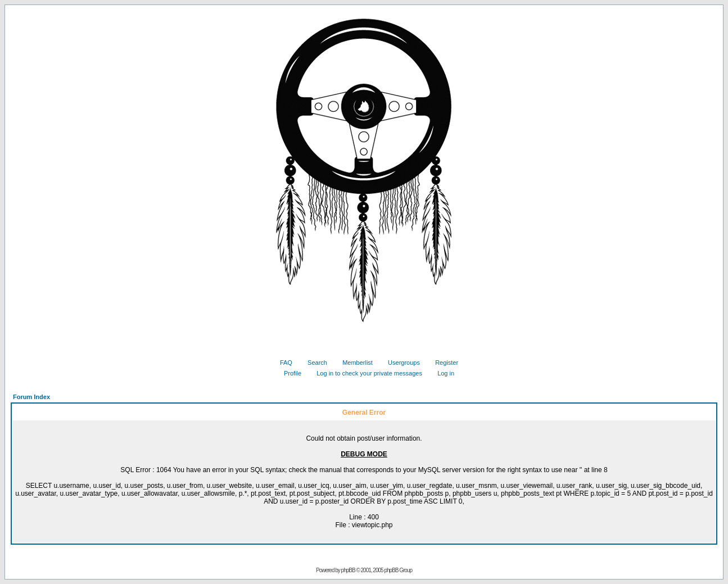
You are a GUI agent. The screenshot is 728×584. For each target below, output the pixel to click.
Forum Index (31, 397)
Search (313, 363)
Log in (442, 373)
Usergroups (400, 363)
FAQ (282, 363)
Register (442, 363)
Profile (288, 373)
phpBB (348, 570)
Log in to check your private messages (365, 373)
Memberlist (353, 363)
